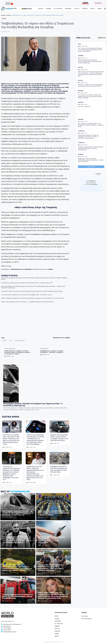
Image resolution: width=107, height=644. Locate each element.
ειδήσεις (51, 269)
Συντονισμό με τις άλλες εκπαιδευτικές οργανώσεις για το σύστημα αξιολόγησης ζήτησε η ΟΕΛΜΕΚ (90, 96)
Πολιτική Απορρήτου (87, 619)
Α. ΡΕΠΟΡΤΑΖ (81, 131)
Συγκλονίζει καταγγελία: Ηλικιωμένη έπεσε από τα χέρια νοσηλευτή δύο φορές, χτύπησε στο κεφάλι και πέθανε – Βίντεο (35, 279)
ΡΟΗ (83, 38)
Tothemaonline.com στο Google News (21, 269)
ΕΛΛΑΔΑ (92, 9)
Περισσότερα (91, 167)
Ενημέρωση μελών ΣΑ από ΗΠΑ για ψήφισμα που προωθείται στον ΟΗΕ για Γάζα (59, 469)
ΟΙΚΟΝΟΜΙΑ (68, 9)
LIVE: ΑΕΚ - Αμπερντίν (84, 106)
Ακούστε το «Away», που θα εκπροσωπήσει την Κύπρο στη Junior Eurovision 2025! (90, 85)
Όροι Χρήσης (85, 616)
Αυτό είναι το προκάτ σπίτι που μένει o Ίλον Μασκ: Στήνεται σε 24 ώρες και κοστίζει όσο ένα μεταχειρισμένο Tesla (11, 439)
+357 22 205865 (7, 628)
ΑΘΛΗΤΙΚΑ (85, 9)
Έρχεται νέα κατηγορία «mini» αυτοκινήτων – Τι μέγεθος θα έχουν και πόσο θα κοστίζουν (59, 438)
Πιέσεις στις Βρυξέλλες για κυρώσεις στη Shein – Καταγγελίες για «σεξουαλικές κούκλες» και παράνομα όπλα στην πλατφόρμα (35, 439)
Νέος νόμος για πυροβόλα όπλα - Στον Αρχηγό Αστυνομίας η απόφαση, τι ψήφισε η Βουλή (53, 513)
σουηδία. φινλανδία (20, 340)
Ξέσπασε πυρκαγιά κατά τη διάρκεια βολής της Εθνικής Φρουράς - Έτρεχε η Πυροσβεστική (18, 596)
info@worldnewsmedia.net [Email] (10, 632)
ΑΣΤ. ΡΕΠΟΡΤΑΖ (58, 9)
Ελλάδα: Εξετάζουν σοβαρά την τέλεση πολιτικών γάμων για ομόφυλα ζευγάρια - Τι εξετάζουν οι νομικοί (17, 352)
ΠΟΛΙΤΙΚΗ (41, 9)
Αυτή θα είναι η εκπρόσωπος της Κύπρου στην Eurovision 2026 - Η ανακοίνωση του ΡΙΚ (27, 283)
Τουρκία (4, 340)
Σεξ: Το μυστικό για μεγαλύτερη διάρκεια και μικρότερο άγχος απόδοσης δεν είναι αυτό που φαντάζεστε (90, 50)
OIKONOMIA (58, 621)
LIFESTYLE (77, 9)
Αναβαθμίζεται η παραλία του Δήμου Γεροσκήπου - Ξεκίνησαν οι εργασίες (52, 352)
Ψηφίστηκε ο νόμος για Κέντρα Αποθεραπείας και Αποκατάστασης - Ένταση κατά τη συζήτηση (91, 160)
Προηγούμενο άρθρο (10, 349)
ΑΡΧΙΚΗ (57, 616)
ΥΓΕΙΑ (79, 44)
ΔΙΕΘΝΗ (100, 9)
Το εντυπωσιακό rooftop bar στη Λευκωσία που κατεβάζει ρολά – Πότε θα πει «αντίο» (27, 295)
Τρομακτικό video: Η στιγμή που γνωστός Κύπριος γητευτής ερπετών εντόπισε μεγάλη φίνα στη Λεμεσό (32, 291)
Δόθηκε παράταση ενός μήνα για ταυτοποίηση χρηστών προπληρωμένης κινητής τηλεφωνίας (51, 540)
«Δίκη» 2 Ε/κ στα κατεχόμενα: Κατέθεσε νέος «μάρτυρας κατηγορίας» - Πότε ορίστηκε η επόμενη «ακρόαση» (51, 568)
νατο (11, 340)
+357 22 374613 (7, 630)
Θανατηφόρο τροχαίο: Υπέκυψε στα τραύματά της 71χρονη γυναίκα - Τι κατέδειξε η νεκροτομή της (33, 404)
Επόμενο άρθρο (44, 349)
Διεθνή (8, 15)
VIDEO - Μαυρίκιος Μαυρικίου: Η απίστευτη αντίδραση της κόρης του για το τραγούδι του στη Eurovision (32, 298)
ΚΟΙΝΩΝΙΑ (48, 9)
